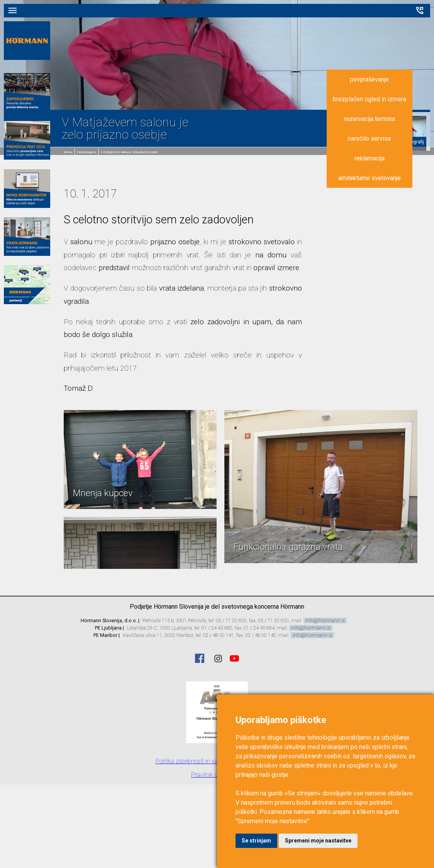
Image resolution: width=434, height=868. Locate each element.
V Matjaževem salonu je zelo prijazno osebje (129, 152)
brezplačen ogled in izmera (370, 99)
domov (68, 152)
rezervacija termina (370, 119)
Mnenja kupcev (87, 152)
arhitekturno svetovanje (370, 178)
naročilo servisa (369, 139)
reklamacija (370, 158)
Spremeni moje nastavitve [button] (318, 841)
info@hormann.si (325, 620)
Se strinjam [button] (256, 841)
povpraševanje (369, 79)
